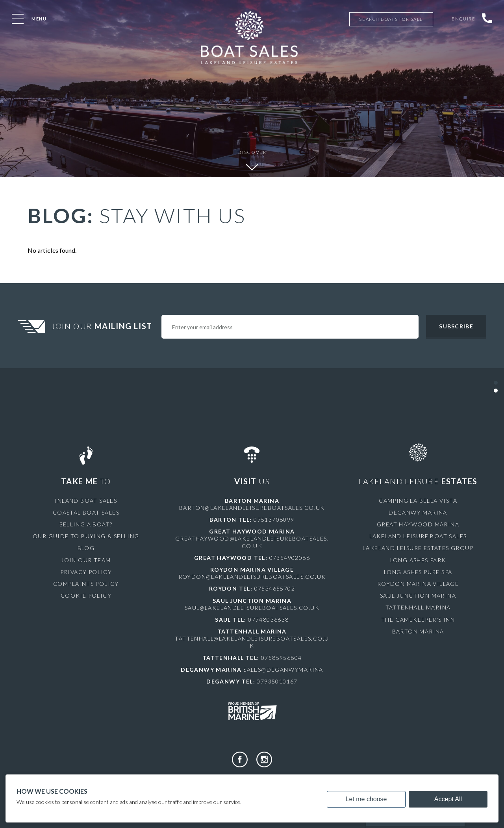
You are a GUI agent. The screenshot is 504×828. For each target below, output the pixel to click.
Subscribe (456, 326)
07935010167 (277, 681)
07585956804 (281, 658)
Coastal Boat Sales (86, 512)
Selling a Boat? (86, 524)
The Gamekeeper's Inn (418, 620)
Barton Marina (418, 631)
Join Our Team (86, 560)
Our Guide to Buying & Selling (86, 536)
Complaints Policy (86, 584)
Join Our (103, 326)
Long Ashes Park (418, 560)
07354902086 (290, 558)
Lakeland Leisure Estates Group (418, 548)
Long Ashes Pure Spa (418, 572)
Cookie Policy (86, 596)
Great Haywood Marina (418, 524)
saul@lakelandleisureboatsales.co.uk (252, 608)
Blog (86, 548)
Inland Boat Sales (86, 501)
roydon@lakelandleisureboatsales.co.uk (252, 577)
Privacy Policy (86, 572)
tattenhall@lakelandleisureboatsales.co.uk (252, 642)
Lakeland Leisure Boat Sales (418, 536)
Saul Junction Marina (418, 596)
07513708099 (274, 520)
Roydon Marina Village (418, 584)
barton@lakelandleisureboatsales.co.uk (252, 508)
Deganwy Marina (418, 512)
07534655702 (275, 588)
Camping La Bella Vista (418, 501)
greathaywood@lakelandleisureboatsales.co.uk (252, 542)
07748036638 (268, 620)
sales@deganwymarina (283, 670)
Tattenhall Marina (418, 607)
